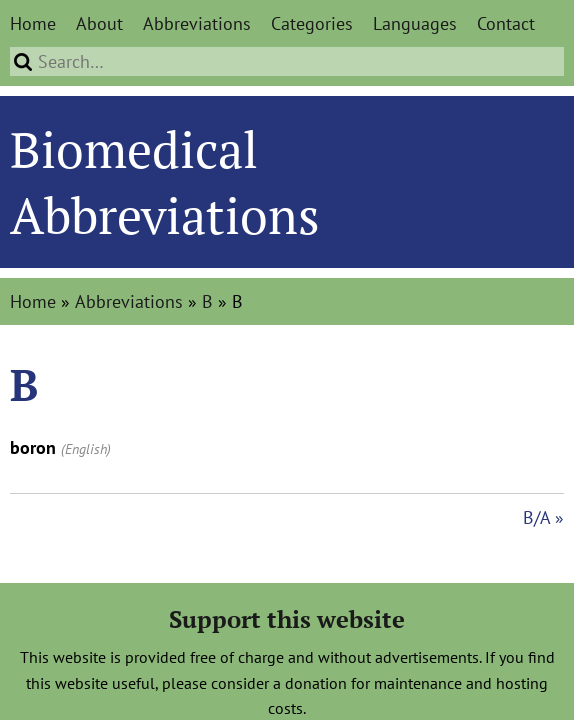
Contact (506, 23)
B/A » (543, 517)
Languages (415, 23)
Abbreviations (197, 23)
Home (33, 23)
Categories (312, 23)
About (99, 23)
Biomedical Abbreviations (165, 182)
